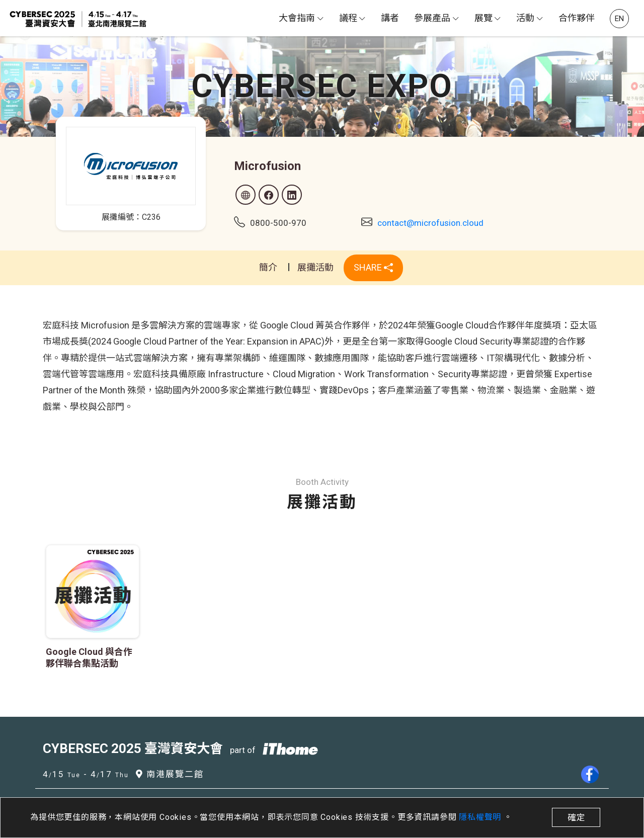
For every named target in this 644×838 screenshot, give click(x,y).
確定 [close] (576, 817)
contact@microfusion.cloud (430, 223)
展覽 (484, 18)
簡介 (268, 267)
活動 (525, 18)
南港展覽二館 (170, 774)
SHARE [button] (373, 267)
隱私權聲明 (481, 817)
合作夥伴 (577, 18)
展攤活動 (315, 267)
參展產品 (432, 18)
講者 (390, 18)
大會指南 (297, 18)
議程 (348, 18)
